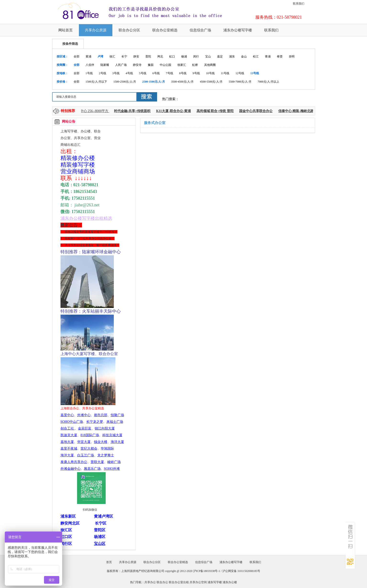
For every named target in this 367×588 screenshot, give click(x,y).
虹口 (172, 57)
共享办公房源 (96, 30)
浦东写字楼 (215, 582)
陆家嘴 (105, 65)
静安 (136, 57)
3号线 (116, 73)
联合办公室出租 (179, 582)
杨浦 (184, 57)
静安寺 (137, 65)
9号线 (196, 73)
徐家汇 (182, 65)
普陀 (148, 57)
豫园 (151, 65)
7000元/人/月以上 (269, 82)
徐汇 (112, 57)
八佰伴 (90, 65)
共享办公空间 (198, 582)
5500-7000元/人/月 (240, 82)
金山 (244, 57)
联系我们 (299, 4)
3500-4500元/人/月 (183, 82)
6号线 (156, 73)
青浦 (268, 57)
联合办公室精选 (165, 30)
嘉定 (220, 57)
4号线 (129, 73)
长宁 (124, 57)
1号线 (89, 73)
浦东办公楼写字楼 (238, 30)
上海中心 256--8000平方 (93, 111)
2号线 (103, 73)
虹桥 (195, 65)
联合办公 (162, 582)
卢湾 (100, 57)
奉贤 (280, 57)
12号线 (240, 73)
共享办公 (150, 582)
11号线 (225, 73)
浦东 (232, 57)
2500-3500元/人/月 (154, 82)
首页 (109, 562)
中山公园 (165, 65)
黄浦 (88, 57)
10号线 (210, 73)
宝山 (208, 57)
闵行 (196, 57)
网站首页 (66, 30)
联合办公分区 (129, 30)
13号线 (255, 73)
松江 (256, 57)
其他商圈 (210, 65)
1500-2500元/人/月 (125, 82)
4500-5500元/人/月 (211, 82)
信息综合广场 (200, 30)
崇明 (292, 57)
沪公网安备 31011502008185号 (241, 571)
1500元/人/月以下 (96, 82)
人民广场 (121, 65)
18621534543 (85, 192)
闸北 (160, 57)
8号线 (183, 73)
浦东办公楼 (230, 582)
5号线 (143, 73)
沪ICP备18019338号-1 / (208, 571)
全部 (77, 57)
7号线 (170, 73)
